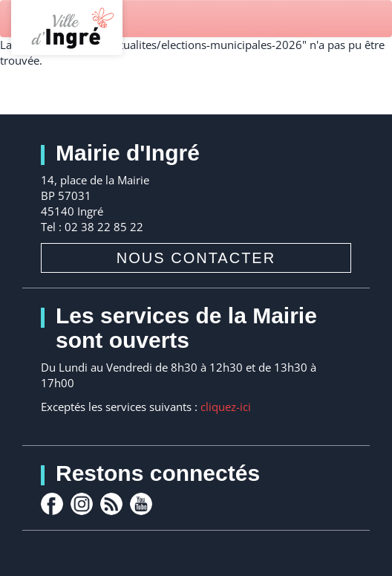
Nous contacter (196, 258)
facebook (52, 504)
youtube (141, 504)
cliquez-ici (226, 407)
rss (111, 504)
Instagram (82, 504)
